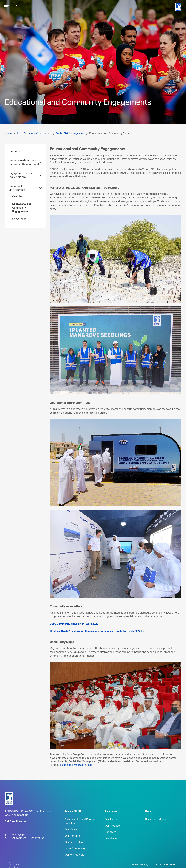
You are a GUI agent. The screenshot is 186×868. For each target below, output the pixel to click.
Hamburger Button (6, 5)
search (17, 6)
